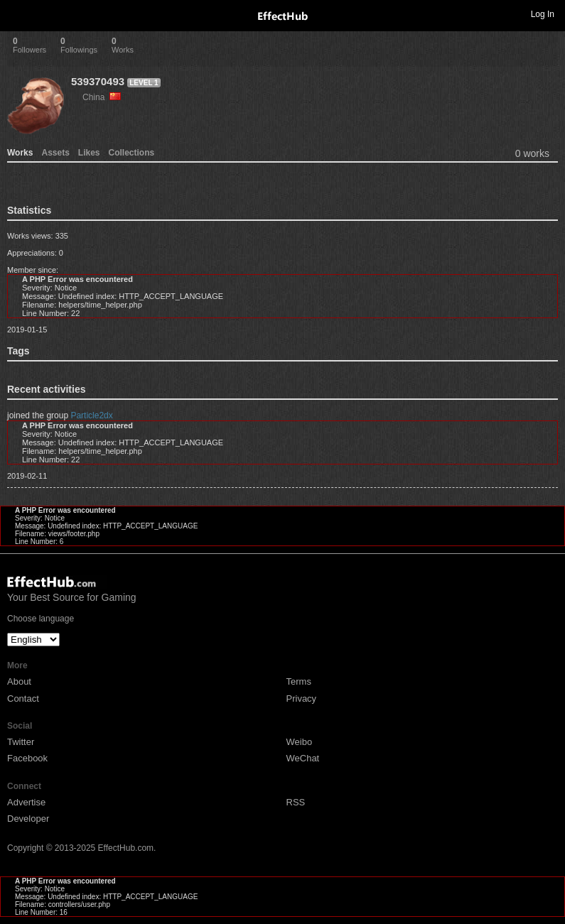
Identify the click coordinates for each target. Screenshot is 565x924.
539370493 (98, 81)
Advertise (26, 802)
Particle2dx (91, 415)
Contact (23, 699)
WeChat (303, 758)
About (19, 681)
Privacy (302, 699)
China (102, 97)
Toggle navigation (17, 13)
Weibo (300, 742)
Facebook (27, 758)
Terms (299, 681)
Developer (28, 819)
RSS (296, 802)
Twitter (21, 742)
